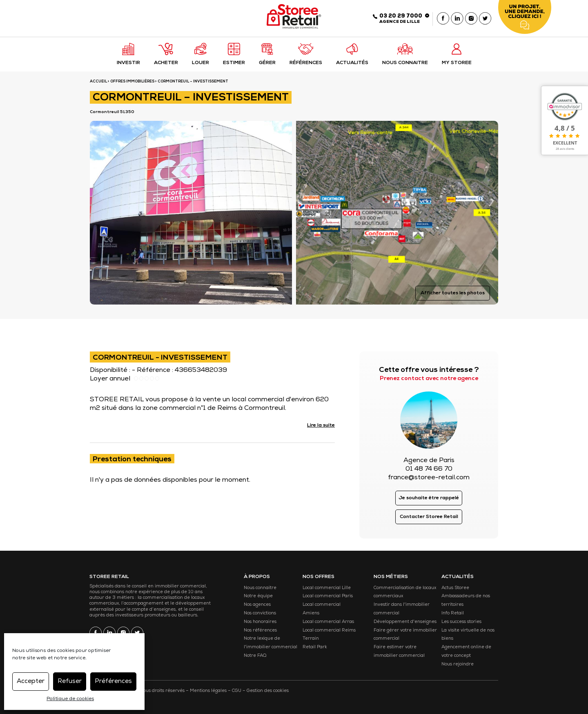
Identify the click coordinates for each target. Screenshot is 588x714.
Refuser (70, 682)
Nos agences (257, 605)
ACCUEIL (98, 82)
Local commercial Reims (329, 631)
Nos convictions (260, 613)
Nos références (260, 631)
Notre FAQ (255, 656)
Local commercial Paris (328, 596)
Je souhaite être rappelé (429, 498)
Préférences (113, 682)
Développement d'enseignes (405, 622)
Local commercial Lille (327, 588)
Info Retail (453, 613)
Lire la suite (321, 426)
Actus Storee (455, 588)
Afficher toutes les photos (453, 294)
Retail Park (315, 647)
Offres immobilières (132, 82)
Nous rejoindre (458, 664)
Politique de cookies (70, 699)
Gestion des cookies (268, 691)
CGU (237, 691)
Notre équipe (258, 596)
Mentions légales (208, 691)
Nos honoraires (260, 622)
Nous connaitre (260, 588)
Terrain (311, 639)
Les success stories (461, 622)
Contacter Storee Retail (429, 517)
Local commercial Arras (328, 622)
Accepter (31, 682)
